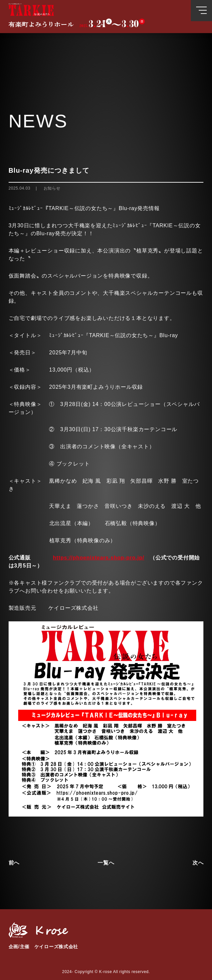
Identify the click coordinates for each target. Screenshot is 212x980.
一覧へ (106, 863)
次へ (198, 863)
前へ (14, 863)
